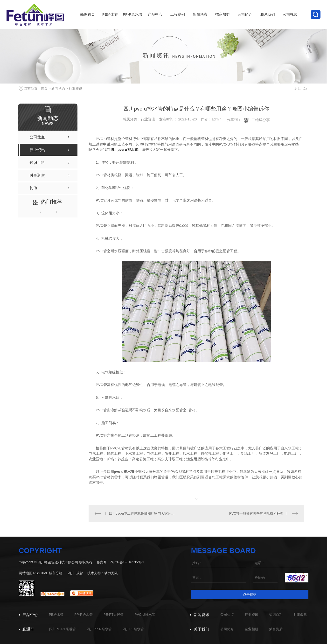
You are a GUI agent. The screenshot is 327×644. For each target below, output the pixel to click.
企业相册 (251, 629)
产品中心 (155, 21)
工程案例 (177, 21)
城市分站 (56, 573)
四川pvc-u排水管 (124, 150)
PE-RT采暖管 (114, 615)
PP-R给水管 (133, 21)
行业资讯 (76, 88)
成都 (80, 573)
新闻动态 (200, 21)
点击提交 (250, 595)
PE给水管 (110, 21)
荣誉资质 (276, 629)
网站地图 (26, 573)
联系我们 (268, 21)
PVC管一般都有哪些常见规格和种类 (256, 513)
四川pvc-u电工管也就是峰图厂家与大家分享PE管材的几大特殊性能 (142, 513)
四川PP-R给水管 (99, 629)
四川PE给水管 (133, 629)
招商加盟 (223, 21)
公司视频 (290, 21)
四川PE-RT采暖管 (63, 629)
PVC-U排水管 (145, 615)
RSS (37, 573)
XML (44, 573)
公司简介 (245, 21)
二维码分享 (261, 120)
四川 (71, 573)
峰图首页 (88, 21)
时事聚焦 (300, 615)
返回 (301, 88)
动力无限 (111, 573)
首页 (44, 88)
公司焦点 (227, 615)
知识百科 (276, 615)
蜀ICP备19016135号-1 (127, 562)
